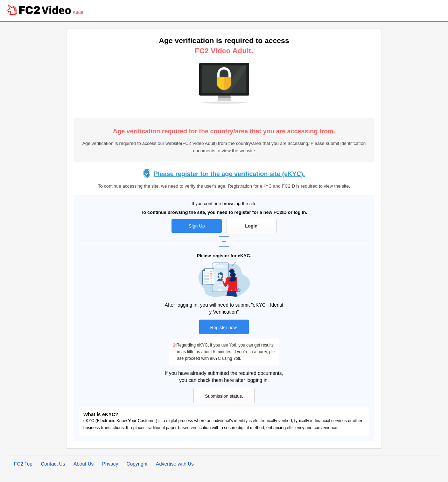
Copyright (137, 464)
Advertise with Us (175, 464)
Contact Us (53, 464)
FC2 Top (23, 464)
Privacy (110, 464)
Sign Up (197, 226)
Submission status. (224, 396)
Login (251, 226)
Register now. (224, 327)
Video (57, 10)
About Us (84, 464)
